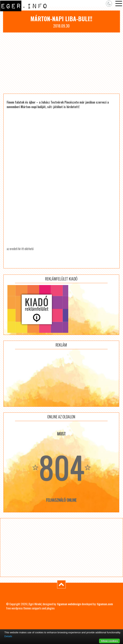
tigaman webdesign (69, 604)
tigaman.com (105, 604)
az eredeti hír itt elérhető (20, 249)
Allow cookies (109, 641)
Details (8, 636)
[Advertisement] (61, 63)
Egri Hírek (35, 604)
